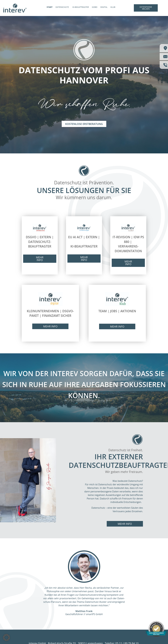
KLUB (113, 7)
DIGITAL (104, 7)
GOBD (94, 7)
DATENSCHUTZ (62, 7)
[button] (6, 638)
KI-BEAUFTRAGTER (81, 7)
